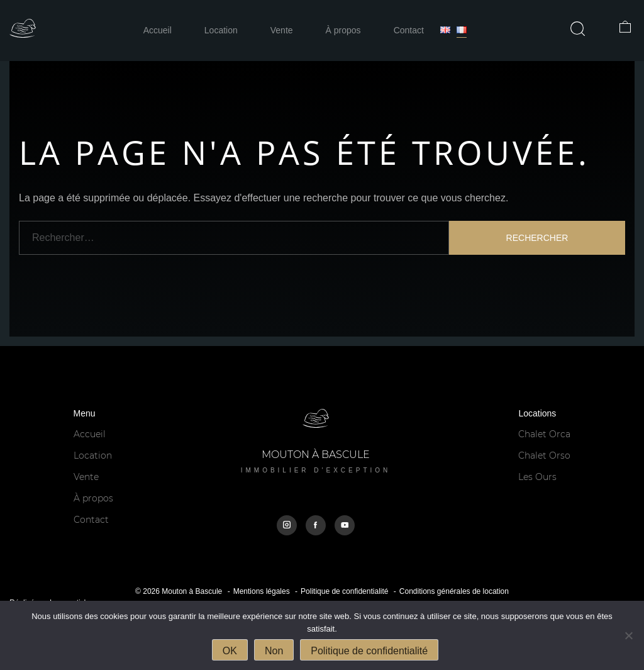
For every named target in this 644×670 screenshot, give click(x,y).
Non (274, 651)
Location (221, 30)
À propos (343, 30)
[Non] (628, 635)
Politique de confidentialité (344, 591)
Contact (409, 30)
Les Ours (537, 477)
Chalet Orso (544, 455)
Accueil (158, 30)
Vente (282, 30)
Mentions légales (262, 591)
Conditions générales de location (454, 591)
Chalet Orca (544, 434)
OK (230, 651)
